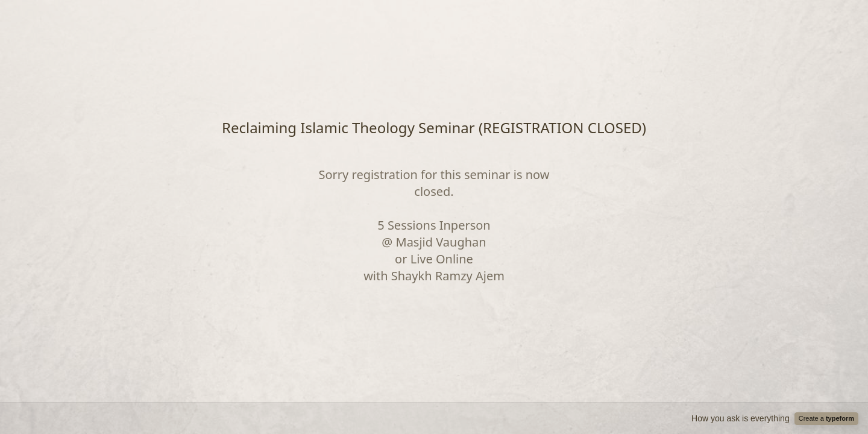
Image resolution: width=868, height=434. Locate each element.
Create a (826, 418)
